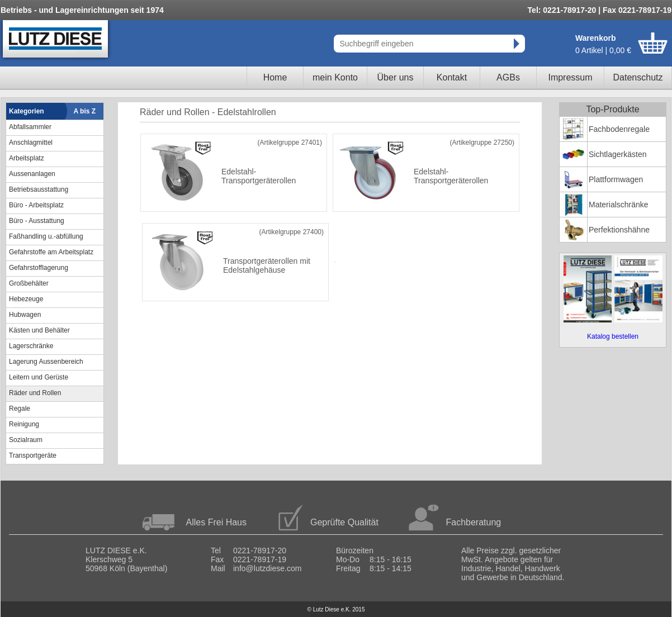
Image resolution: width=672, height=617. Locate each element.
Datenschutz (638, 77)
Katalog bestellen (613, 336)
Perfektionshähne (619, 230)
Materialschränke (619, 205)
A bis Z (85, 111)
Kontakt (452, 77)
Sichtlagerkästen (618, 154)
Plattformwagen (616, 179)
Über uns (396, 77)
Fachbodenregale (619, 129)
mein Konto (335, 77)
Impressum (570, 77)
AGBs (508, 77)
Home (275, 77)
